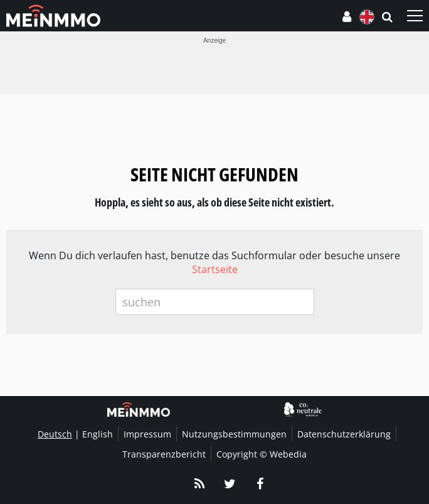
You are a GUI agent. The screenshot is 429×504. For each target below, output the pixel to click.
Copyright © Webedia (262, 454)
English (98, 434)
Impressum (147, 434)
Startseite (215, 269)
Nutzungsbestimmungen (234, 434)
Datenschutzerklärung (344, 434)
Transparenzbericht (164, 454)
